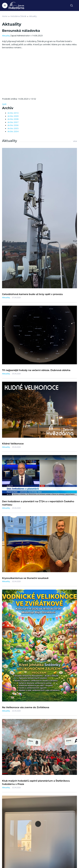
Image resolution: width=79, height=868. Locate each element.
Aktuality (33, 16)
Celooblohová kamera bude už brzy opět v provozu (32, 294)
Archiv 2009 (13, 116)
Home (5, 16)
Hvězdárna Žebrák (18, 16)
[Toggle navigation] (5, 5)
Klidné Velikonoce (13, 444)
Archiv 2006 (13, 125)
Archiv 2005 (13, 128)
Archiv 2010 (13, 113)
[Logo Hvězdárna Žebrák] (16, 5)
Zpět (4, 104)
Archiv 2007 (13, 122)
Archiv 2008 (13, 119)
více (75, 141)
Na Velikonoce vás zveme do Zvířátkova (26, 707)
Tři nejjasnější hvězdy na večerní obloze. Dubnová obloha (36, 370)
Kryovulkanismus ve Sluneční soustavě (25, 578)
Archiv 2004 (13, 131)
